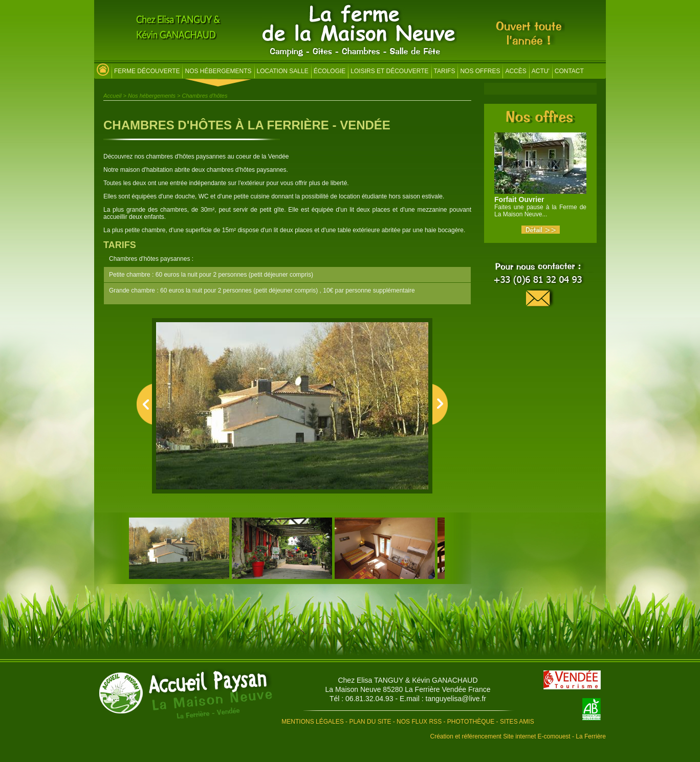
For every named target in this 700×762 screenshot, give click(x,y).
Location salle (283, 71)
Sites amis (517, 722)
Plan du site (370, 722)
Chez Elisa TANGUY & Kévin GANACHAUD (408, 680)
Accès (516, 71)
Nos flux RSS (419, 722)
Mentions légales (312, 722)
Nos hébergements (218, 71)
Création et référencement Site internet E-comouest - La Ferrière (518, 736)
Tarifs (445, 71)
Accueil (112, 96)
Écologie (330, 71)
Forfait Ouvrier (519, 199)
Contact (569, 71)
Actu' (541, 71)
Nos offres (480, 71)
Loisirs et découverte (389, 71)
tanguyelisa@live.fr (456, 699)
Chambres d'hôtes (205, 96)
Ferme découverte (147, 71)
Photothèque (471, 722)
